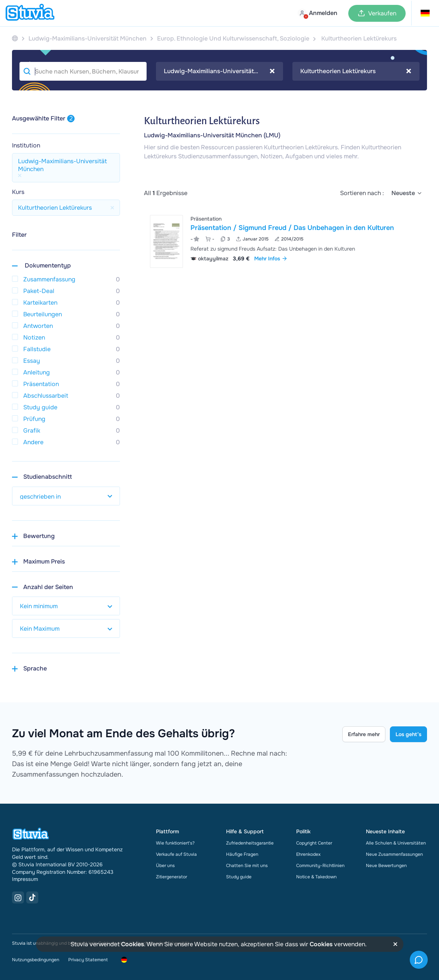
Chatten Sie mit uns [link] (247, 866)
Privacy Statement (88, 960)
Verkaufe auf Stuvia (176, 854)
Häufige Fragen (242, 854)
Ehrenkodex (308, 854)
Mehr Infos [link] (271, 259)
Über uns (165, 866)
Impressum (25, 879)
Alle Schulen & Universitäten (396, 843)
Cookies (133, 944)
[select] (407, 193)
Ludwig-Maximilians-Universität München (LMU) (212, 135)
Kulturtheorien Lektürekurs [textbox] (356, 71)
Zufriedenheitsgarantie (250, 843)
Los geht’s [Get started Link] (408, 734)
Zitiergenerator (172, 877)
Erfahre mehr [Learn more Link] (364, 734)
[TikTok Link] (32, 897)
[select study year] (66, 496)
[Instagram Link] (18, 897)
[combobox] (219, 71)
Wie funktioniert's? (175, 843)
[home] (30, 13)
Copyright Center (314, 843)
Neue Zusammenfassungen (394, 854)
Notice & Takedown (316, 877)
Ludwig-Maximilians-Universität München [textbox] (219, 71)
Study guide (239, 877)
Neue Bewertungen (386, 866)
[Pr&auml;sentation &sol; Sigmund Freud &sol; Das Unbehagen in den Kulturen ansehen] (285, 241)
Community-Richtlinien (320, 866)
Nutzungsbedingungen (36, 960)
